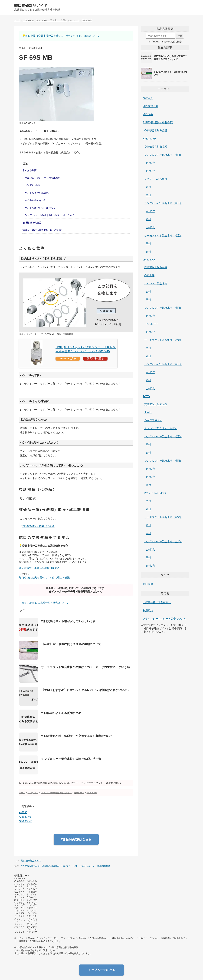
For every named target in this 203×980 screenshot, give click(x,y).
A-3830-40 (25, 817)
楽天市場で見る (95, 358)
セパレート (152, 324)
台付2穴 (150, 163)
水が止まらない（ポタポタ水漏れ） (44, 178)
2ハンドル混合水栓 (155, 493)
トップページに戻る (102, 970)
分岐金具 (148, 98)
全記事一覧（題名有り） (157, 602)
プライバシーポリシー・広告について (164, 619)
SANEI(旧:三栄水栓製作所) (158, 122)
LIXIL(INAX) (149, 260)
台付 (148, 187)
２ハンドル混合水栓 (156, 179)
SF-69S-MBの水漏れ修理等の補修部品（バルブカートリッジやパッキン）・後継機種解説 (66, 866)
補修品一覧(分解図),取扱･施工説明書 (42, 230)
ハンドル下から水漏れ (37, 193)
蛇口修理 (148, 584)
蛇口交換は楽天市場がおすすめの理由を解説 (44, 578)
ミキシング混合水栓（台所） (161, 428)
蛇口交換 (148, 114)
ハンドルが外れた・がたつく (40, 208)
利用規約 (148, 611)
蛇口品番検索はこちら (76, 839)
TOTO (146, 396)
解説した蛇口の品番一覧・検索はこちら (45, 603)
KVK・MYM (149, 139)
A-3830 (23, 812)
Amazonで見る (68, 358)
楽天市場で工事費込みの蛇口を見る (39, 568)
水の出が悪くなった (35, 200)
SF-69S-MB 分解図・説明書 (38, 526)
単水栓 (148, 412)
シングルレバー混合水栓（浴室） (163, 436)
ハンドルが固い (33, 185)
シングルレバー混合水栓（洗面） (163, 155)
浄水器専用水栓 (153, 420)
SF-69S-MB (26, 821)
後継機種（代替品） (33, 223)
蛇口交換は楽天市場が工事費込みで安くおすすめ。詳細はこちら (62, 36)
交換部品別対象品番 (156, 131)
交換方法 (149, 275)
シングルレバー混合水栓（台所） (163, 203)
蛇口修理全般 (150, 106)
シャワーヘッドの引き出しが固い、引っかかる (50, 215)
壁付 (148, 195)
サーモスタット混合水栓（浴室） (163, 236)
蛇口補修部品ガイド (31, 6)
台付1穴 (150, 171)
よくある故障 (29, 170)
